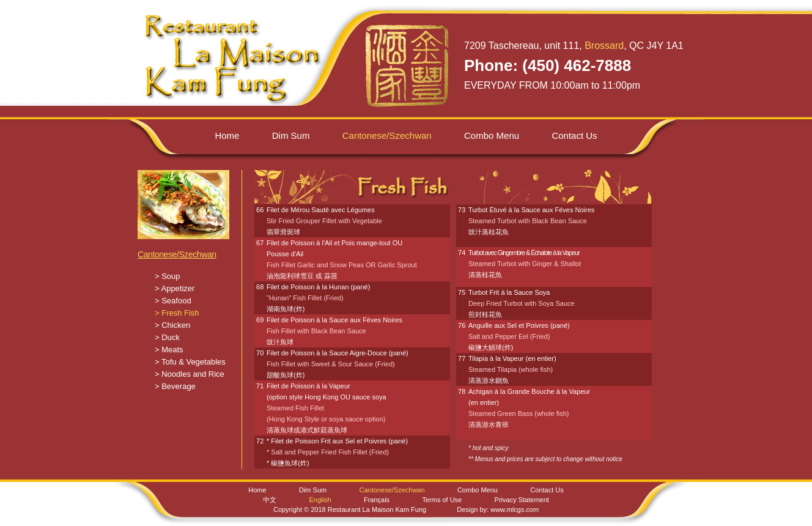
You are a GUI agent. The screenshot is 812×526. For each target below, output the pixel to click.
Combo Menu (492, 135)
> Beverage (175, 386)
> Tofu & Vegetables (190, 362)
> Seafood (173, 301)
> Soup (168, 276)
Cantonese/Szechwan (177, 254)
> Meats (169, 350)
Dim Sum (291, 135)
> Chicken (172, 325)
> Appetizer (175, 288)
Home (227, 135)
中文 (270, 500)
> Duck (167, 337)
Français (377, 500)
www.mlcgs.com (515, 509)
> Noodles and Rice (190, 374)
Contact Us (574, 135)
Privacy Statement (522, 500)
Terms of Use (442, 500)
